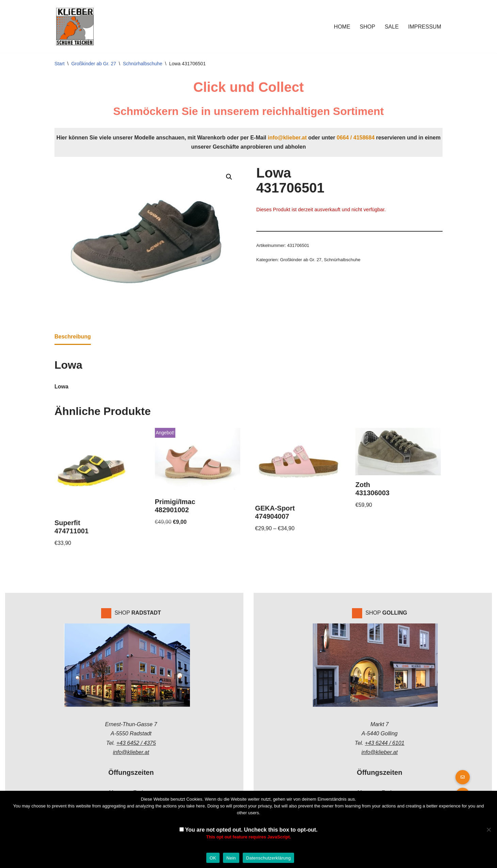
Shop (367, 27)
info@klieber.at (287, 138)
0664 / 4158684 (356, 138)
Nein (231, 858)
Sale (392, 27)
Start (60, 64)
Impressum (425, 27)
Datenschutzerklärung (268, 858)
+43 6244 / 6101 (385, 743)
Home (342, 27)
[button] (229, 177)
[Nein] (488, 830)
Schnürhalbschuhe (143, 64)
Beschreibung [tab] (73, 337)
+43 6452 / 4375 (136, 743)
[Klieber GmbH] (75, 27)
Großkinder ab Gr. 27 (94, 64)
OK (213, 858)
